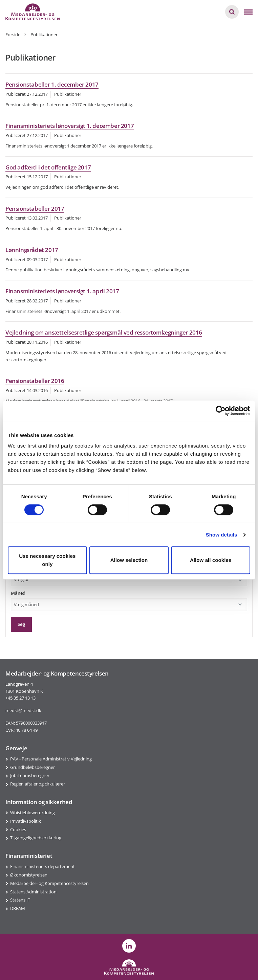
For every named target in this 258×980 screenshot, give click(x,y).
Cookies (18, 829)
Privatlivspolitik (26, 821)
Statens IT (20, 900)
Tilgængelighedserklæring (36, 838)
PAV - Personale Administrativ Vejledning (51, 759)
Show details (222, 535)
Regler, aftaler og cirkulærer (38, 784)
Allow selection (129, 560)
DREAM (18, 908)
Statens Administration (33, 892)
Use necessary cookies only (47, 560)
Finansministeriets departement (42, 866)
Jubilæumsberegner (30, 775)
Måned (18, 593)
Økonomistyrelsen (29, 875)
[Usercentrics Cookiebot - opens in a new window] (221, 411)
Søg (21, 624)
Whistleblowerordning (33, 813)
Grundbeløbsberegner (33, 767)
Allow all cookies (211, 560)
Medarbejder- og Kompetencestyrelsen (49, 883)
